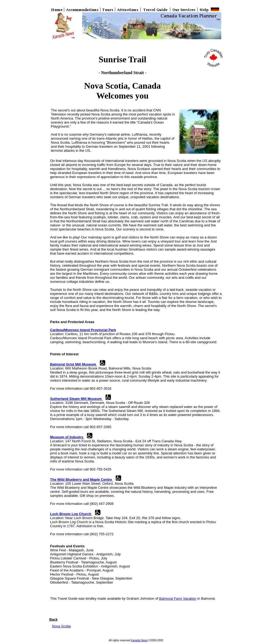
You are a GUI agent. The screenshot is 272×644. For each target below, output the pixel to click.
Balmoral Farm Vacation (178, 598)
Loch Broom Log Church (71, 514)
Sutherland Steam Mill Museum (77, 399)
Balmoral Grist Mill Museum (74, 364)
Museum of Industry (67, 437)
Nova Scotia (61, 626)
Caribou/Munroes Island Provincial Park (83, 330)
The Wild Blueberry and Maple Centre (82, 480)
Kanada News (139, 640)
